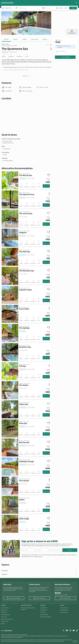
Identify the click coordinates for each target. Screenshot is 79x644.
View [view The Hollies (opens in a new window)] (46, 396)
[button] (8, 8)
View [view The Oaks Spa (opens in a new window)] (46, 262)
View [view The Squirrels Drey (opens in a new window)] (46, 205)
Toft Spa (23, 366)
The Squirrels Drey (27, 195)
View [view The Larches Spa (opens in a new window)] (46, 224)
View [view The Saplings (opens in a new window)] (46, 339)
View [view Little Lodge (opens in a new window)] (46, 529)
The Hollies (24, 385)
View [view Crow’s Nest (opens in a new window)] (46, 320)
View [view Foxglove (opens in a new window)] (46, 243)
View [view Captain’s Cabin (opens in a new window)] (46, 300)
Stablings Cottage (26, 462)
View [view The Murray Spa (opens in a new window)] (46, 186)
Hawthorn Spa (25, 347)
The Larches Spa (26, 214)
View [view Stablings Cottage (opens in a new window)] (46, 472)
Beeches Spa (24, 443)
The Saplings (24, 328)
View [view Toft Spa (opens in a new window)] (46, 377)
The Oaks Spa (25, 252)
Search (73, 8)
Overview (6, 39)
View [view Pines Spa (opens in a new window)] (46, 434)
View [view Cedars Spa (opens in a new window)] (46, 415)
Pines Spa (23, 423)
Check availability (65, 57)
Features (15, 39)
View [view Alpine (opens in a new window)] (46, 510)
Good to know (35, 39)
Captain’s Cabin (25, 290)
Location (24, 39)
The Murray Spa (26, 175)
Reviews (45, 39)
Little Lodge (24, 519)
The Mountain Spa (27, 271)
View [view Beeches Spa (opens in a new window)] (46, 453)
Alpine (22, 500)
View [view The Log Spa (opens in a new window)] (46, 491)
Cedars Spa (24, 404)
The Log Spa (24, 481)
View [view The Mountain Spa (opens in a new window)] (46, 281)
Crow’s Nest (24, 309)
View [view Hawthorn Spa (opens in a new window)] (46, 358)
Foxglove (23, 233)
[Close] (76, 3)
